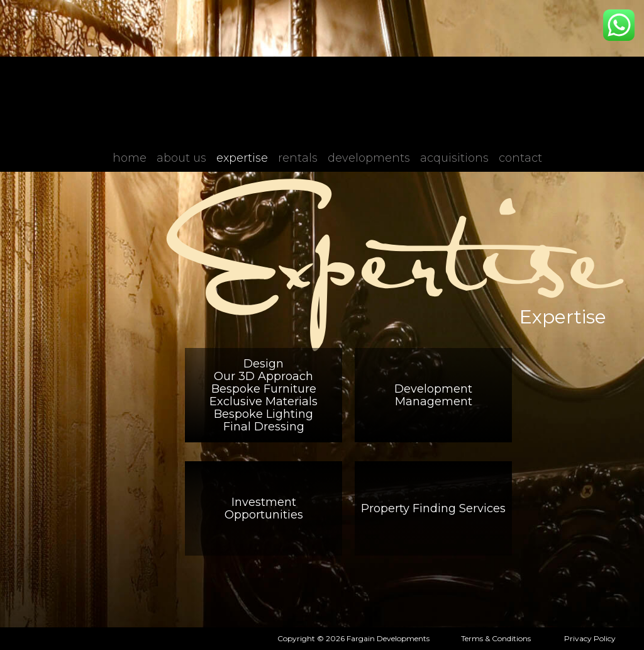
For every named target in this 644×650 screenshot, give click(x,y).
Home (130, 158)
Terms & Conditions (496, 638)
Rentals (298, 158)
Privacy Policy (590, 638)
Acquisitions (454, 158)
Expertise (242, 158)
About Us (181, 158)
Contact (520, 158)
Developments (369, 158)
